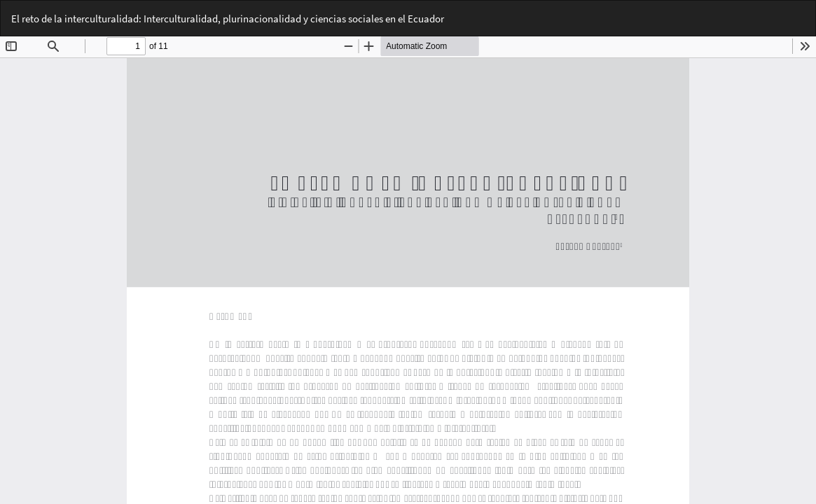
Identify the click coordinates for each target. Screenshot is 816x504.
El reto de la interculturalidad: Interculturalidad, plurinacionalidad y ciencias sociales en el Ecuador (228, 19)
